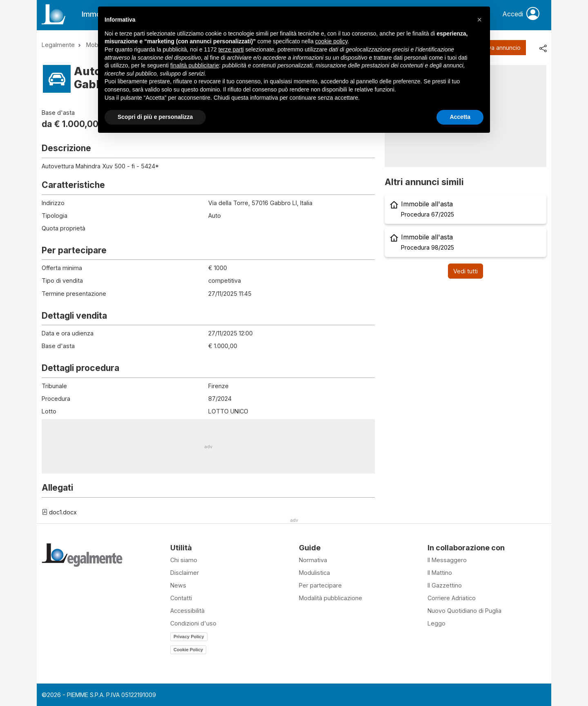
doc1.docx (59, 512)
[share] (543, 48)
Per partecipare (320, 585)
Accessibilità (187, 611)
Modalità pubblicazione (331, 598)
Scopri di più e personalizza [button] (155, 117)
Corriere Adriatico (452, 598)
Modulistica (314, 573)
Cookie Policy (188, 650)
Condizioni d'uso (193, 623)
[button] (479, 20)
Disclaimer (185, 573)
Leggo (437, 623)
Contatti (181, 598)
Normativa (313, 560)
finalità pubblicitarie (195, 65)
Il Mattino (440, 573)
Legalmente (58, 45)
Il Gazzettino (445, 585)
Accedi (521, 14)
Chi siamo (184, 560)
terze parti (231, 49)
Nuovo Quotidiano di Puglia (464, 611)
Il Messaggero (447, 560)
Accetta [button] (460, 117)
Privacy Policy (189, 637)
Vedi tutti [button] (465, 271)
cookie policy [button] (331, 41)
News (178, 585)
